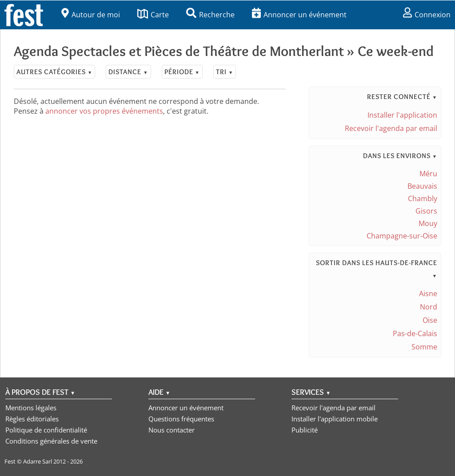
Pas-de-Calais (415, 333)
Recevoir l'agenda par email (391, 128)
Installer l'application (402, 115)
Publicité (305, 430)
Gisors (426, 211)
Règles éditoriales (32, 419)
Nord (429, 307)
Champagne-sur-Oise (402, 236)
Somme (424, 347)
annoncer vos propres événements (104, 111)
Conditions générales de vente (51, 441)
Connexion (427, 15)
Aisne (428, 294)
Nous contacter (172, 430)
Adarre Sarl (38, 461)
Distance (128, 72)
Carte (153, 15)
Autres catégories (54, 72)
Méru (428, 174)
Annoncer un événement (299, 15)
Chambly (423, 198)
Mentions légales (31, 408)
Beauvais (422, 186)
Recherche (210, 15)
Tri (225, 72)
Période (182, 72)
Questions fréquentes (181, 419)
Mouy (428, 223)
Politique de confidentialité (46, 430)
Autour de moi (91, 15)
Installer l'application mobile (335, 419)
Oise (430, 320)
